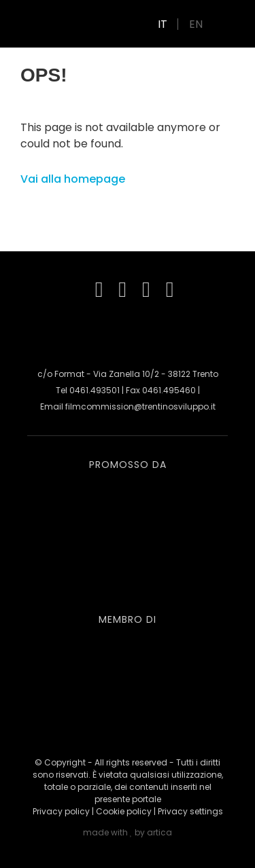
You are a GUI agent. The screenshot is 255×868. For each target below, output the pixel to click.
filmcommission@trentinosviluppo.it (140, 406)
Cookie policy (124, 811)
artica (159, 832)
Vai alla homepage (73, 179)
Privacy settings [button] (190, 811)
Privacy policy (61, 811)
